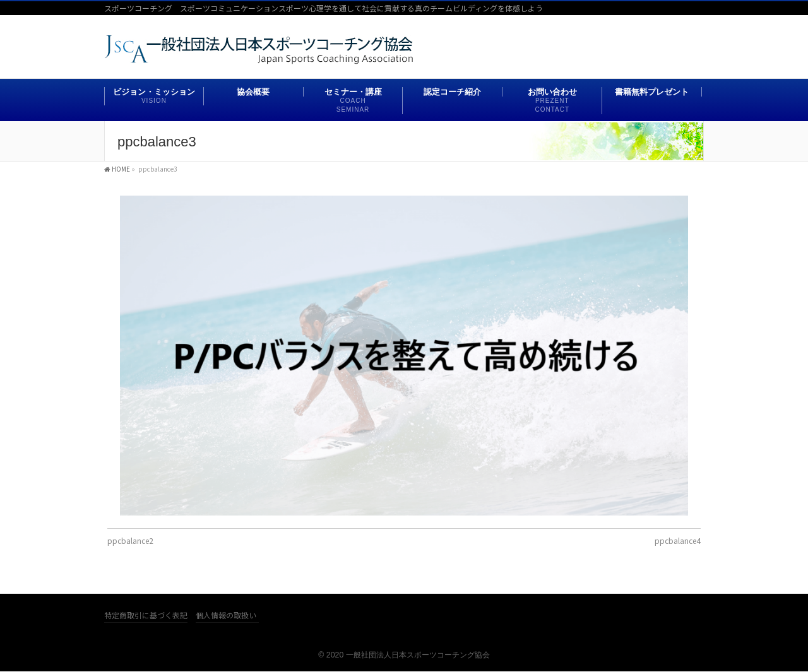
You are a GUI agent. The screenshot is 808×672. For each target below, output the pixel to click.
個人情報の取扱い (226, 616)
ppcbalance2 (130, 540)
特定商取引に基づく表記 (146, 616)
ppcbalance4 (678, 540)
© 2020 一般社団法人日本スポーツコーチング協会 (404, 655)
